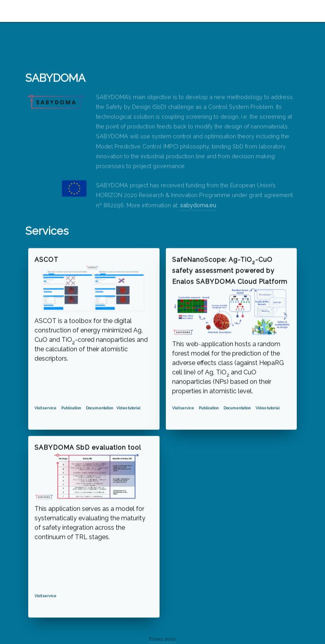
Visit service (45, 408)
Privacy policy (162, 639)
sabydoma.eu (198, 205)
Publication (71, 408)
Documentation (100, 408)
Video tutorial (128, 408)
